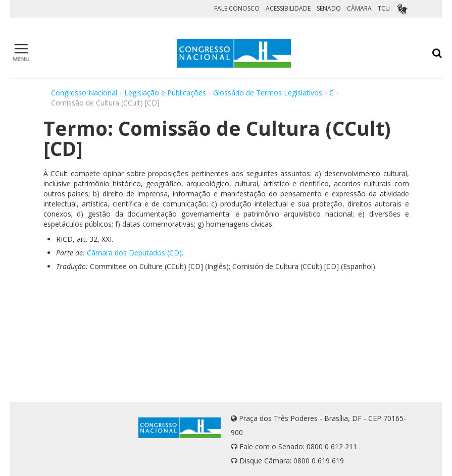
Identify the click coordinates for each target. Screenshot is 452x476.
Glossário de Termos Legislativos (268, 93)
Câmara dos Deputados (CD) (134, 253)
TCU (384, 8)
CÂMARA (359, 8)
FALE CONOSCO (237, 8)
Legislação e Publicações (165, 93)
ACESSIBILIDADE (288, 8)
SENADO (329, 8)
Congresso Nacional (84, 93)
